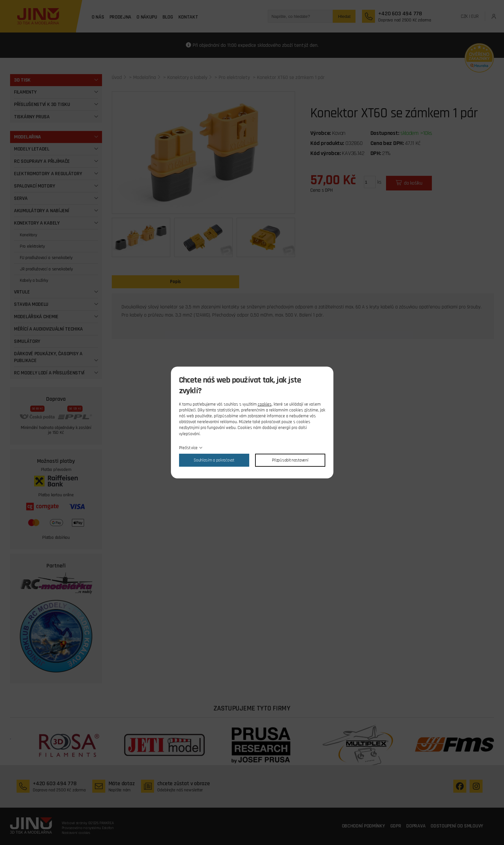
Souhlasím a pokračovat (214, 460)
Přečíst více (188, 448)
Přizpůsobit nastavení (290, 460)
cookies (265, 404)
